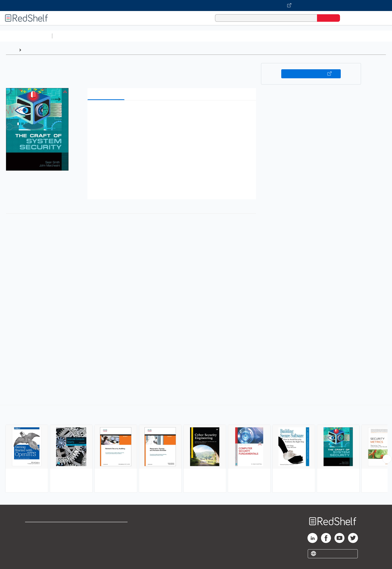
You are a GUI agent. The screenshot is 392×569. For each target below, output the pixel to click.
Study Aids (67, 36)
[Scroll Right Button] (387, 459)
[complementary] (196, 449)
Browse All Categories (26, 36)
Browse (31, 50)
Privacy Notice (39, 544)
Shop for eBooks (41, 528)
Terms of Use (107, 528)
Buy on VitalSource (311, 74)
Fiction (283, 36)
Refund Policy (106, 536)
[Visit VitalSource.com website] (196, 6)
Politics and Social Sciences (246, 36)
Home (11, 50)
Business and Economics (194, 36)
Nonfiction (303, 36)
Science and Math (98, 36)
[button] (173, 112)
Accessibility (105, 544)
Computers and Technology (143, 36)
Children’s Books (332, 36)
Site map (33, 552)
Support (32, 536)
